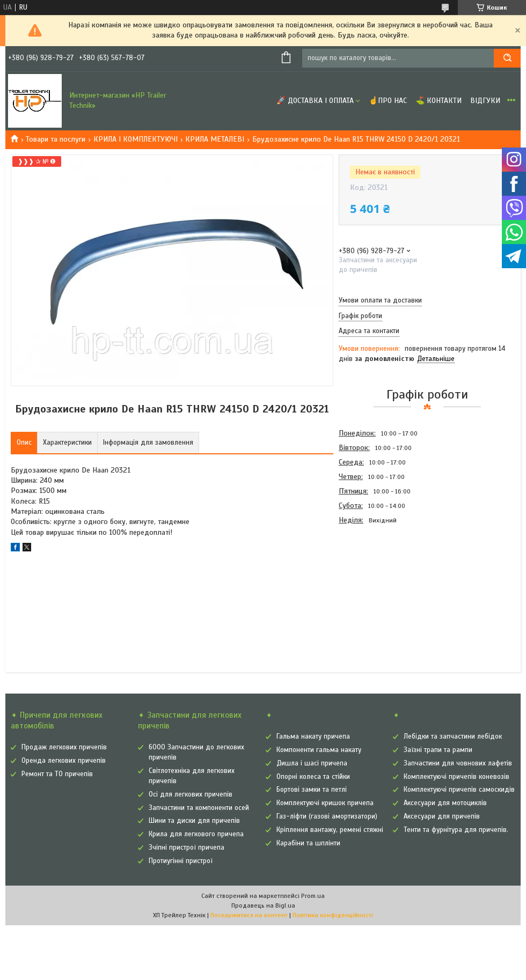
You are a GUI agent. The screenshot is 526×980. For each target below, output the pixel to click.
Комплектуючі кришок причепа (325, 803)
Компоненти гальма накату (319, 750)
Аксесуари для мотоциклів (445, 803)
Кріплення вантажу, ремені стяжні (330, 830)
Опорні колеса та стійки (313, 777)
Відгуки (485, 101)
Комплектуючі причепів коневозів (456, 777)
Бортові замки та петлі (312, 790)
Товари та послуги (56, 139)
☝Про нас (388, 101)
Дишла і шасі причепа (312, 763)
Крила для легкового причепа (196, 834)
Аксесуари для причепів (442, 816)
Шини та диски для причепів (194, 821)
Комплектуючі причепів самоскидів (459, 790)
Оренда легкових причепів (64, 761)
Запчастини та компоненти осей (199, 808)
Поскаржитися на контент (249, 915)
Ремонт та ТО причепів (57, 774)
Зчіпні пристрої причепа (187, 848)
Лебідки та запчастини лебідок (453, 736)
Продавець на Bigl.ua (263, 905)
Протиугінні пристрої (181, 861)
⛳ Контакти (439, 101)
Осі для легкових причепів (191, 794)
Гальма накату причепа (313, 736)
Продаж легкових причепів (64, 747)
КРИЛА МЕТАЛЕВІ (215, 139)
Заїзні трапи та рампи (438, 750)
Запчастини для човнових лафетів (458, 763)
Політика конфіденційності (333, 915)
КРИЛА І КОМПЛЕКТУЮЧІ (136, 139)
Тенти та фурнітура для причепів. (456, 830)
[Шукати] (507, 58)
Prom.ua (313, 896)
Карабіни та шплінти (308, 843)
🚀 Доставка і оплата (315, 101)
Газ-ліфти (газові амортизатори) (327, 816)
